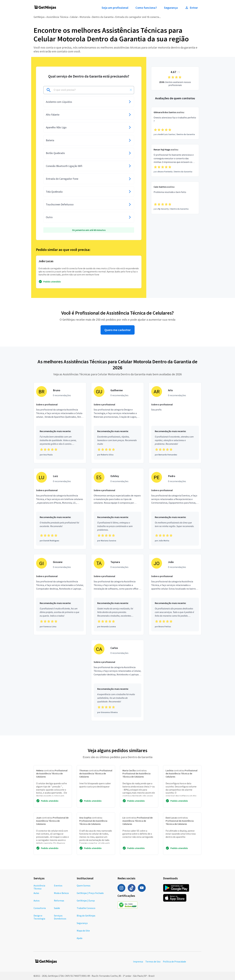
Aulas (36, 893)
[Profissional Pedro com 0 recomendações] (175, 509)
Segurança (171, 8)
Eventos (58, 886)
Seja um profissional (115, 8)
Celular (74, 17)
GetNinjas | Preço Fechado (90, 893)
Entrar (191, 8)
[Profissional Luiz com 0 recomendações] (60, 509)
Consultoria (40, 908)
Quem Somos (84, 886)
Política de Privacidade (174, 962)
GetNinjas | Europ (86, 901)
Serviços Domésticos (60, 917)
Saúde (57, 908)
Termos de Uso (153, 962)
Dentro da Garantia (103, 17)
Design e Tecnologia (39, 917)
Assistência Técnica (57, 17)
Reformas (59, 901)
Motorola (85, 17)
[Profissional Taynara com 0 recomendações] (117, 595)
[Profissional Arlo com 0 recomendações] (175, 423)
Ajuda (80, 938)
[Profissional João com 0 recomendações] (175, 595)
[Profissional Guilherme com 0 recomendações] (117, 423)
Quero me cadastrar (118, 330)
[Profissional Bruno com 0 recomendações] (60, 423)
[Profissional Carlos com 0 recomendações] (117, 680)
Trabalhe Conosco (86, 908)
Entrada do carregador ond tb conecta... (138, 17)
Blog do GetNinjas (86, 916)
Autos (37, 901)
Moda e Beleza (61, 893)
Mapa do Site (83, 931)
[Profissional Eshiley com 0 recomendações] (117, 509)
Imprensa (138, 962)
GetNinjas (39, 17)
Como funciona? (146, 8)
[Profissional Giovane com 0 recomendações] (60, 595)
